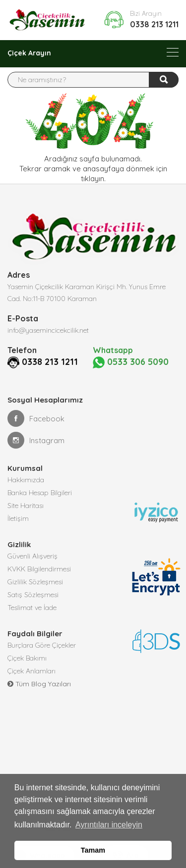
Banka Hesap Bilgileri (40, 493)
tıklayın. (93, 179)
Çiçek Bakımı (27, 658)
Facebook (36, 418)
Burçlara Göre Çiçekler (42, 645)
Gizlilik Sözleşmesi (35, 582)
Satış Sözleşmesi (33, 595)
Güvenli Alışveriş (32, 556)
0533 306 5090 (131, 362)
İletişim (18, 518)
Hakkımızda (26, 480)
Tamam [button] (93, 850)
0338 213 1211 (154, 24)
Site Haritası (26, 506)
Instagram (36, 440)
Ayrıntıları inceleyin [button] (109, 825)
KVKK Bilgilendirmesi (39, 569)
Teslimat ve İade (32, 608)
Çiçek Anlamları (31, 671)
